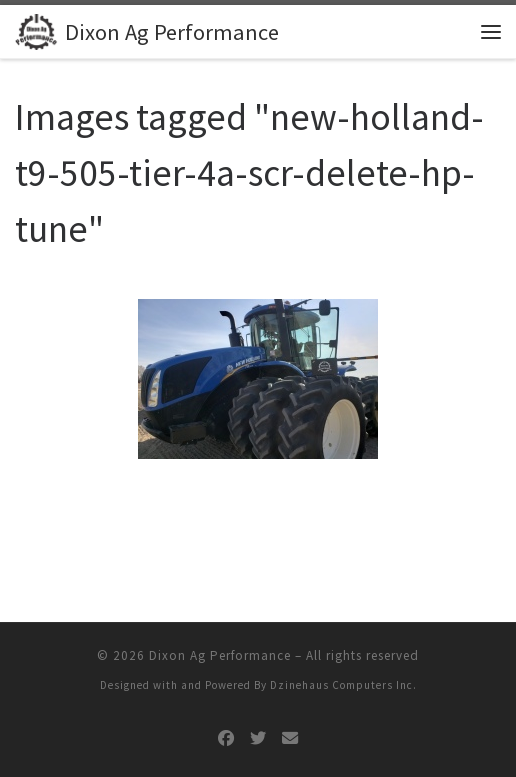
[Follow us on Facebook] (226, 738)
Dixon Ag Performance (220, 655)
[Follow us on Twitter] (258, 738)
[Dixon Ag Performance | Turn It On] (36, 29)
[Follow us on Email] (290, 738)
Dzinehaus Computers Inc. (343, 685)
